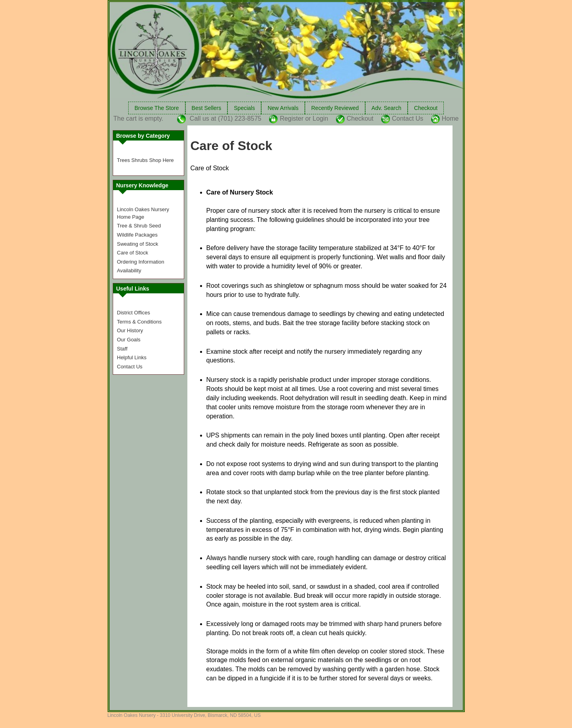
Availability (129, 271)
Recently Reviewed (335, 108)
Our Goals (129, 340)
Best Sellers (207, 108)
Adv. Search (386, 108)
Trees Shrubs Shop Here (145, 160)
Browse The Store (157, 108)
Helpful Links (132, 357)
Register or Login (304, 118)
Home (450, 118)
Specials (244, 108)
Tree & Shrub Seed (139, 226)
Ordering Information (141, 262)
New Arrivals (283, 108)
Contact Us (407, 118)
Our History (130, 330)
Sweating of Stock (138, 244)
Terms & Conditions (140, 322)
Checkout (426, 108)
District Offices (134, 313)
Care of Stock (133, 253)
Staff (122, 349)
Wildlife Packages (138, 235)
